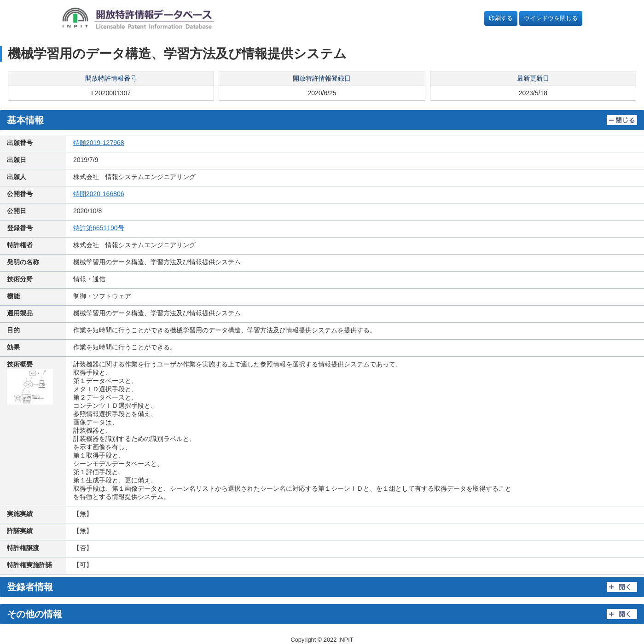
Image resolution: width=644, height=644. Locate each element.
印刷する (501, 18)
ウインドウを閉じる (551, 18)
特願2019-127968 (99, 143)
